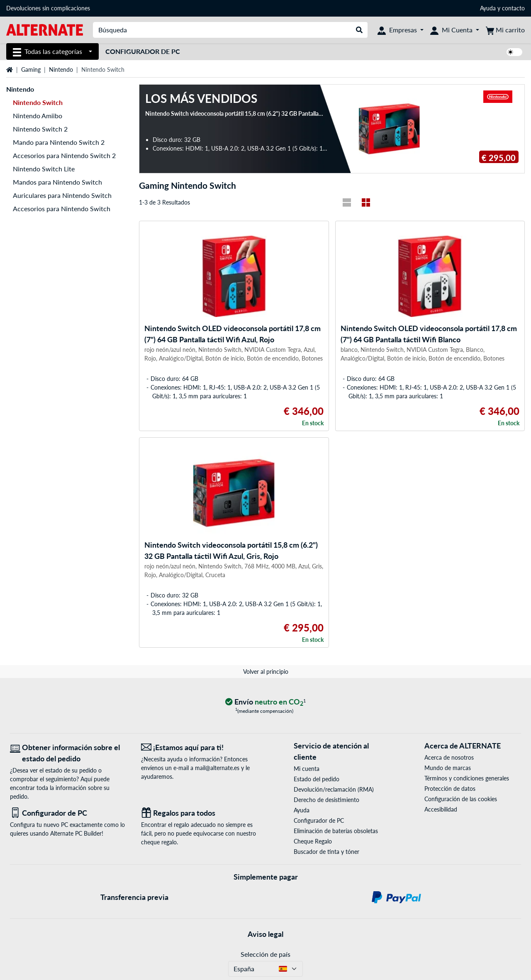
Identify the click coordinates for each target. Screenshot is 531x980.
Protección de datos (450, 789)
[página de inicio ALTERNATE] (45, 29)
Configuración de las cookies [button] (461, 799)
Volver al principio (266, 672)
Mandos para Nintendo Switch (57, 182)
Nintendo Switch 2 (40, 129)
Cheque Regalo (313, 841)
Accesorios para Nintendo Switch (62, 208)
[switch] (514, 52)
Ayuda (488, 8)
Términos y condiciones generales (467, 778)
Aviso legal (265, 934)
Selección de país (265, 954)
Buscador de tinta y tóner (326, 852)
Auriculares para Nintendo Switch (62, 195)
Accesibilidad (441, 809)
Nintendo (61, 69)
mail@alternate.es (217, 768)
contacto (513, 8)
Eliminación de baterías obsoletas (336, 831)
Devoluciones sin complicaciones (48, 8)
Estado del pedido (317, 779)
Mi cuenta (307, 769)
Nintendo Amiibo (38, 116)
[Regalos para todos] (200, 813)
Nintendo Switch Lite (44, 169)
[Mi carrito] (505, 30)
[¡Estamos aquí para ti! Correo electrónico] (200, 747)
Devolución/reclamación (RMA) (334, 789)
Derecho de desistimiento (326, 800)
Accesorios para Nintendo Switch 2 (64, 155)
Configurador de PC (143, 51)
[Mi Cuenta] (455, 30)
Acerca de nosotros (449, 757)
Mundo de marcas (448, 768)
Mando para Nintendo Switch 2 (59, 142)
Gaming (31, 69)
